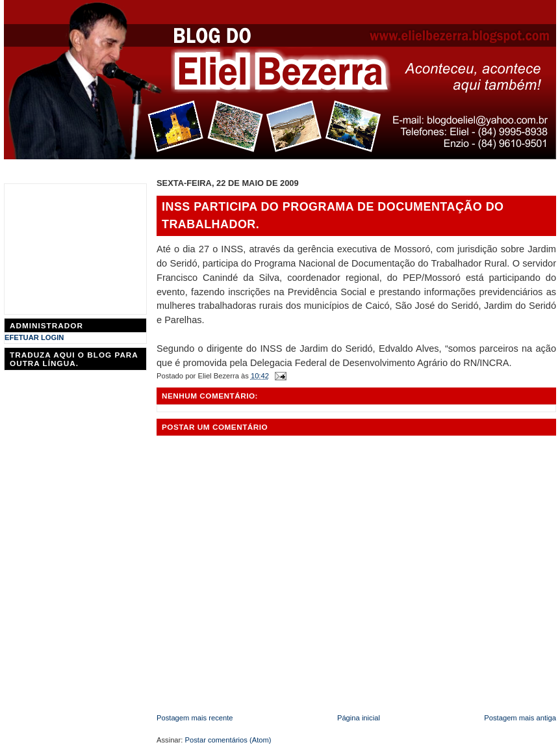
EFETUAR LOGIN (34, 337)
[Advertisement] (75, 249)
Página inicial (359, 718)
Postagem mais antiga (520, 718)
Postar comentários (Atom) (228, 740)
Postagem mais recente (195, 718)
